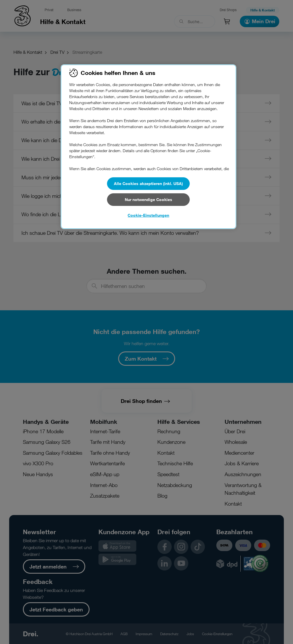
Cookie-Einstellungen (148, 215)
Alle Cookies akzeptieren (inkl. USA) (148, 183)
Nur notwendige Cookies (149, 199)
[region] (149, 147)
